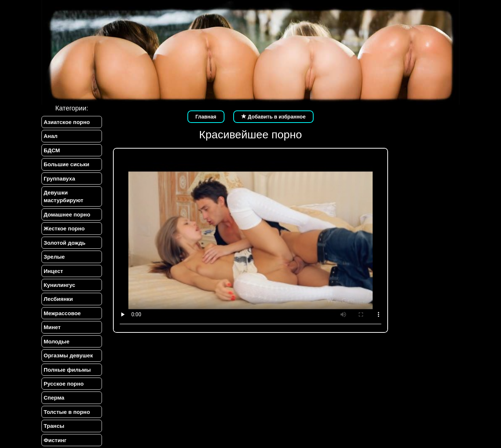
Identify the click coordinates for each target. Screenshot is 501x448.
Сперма (54, 398)
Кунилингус (59, 285)
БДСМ (52, 150)
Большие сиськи (66, 164)
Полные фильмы (67, 370)
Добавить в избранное (274, 117)
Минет (52, 327)
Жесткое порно (64, 228)
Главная (206, 117)
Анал (51, 136)
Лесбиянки (58, 299)
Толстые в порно (67, 412)
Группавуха (59, 179)
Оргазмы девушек (68, 355)
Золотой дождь (65, 243)
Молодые (56, 341)
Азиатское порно (67, 122)
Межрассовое (62, 313)
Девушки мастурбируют (63, 196)
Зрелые (54, 257)
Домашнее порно (67, 214)
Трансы (54, 426)
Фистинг (55, 440)
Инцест (53, 271)
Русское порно (64, 384)
